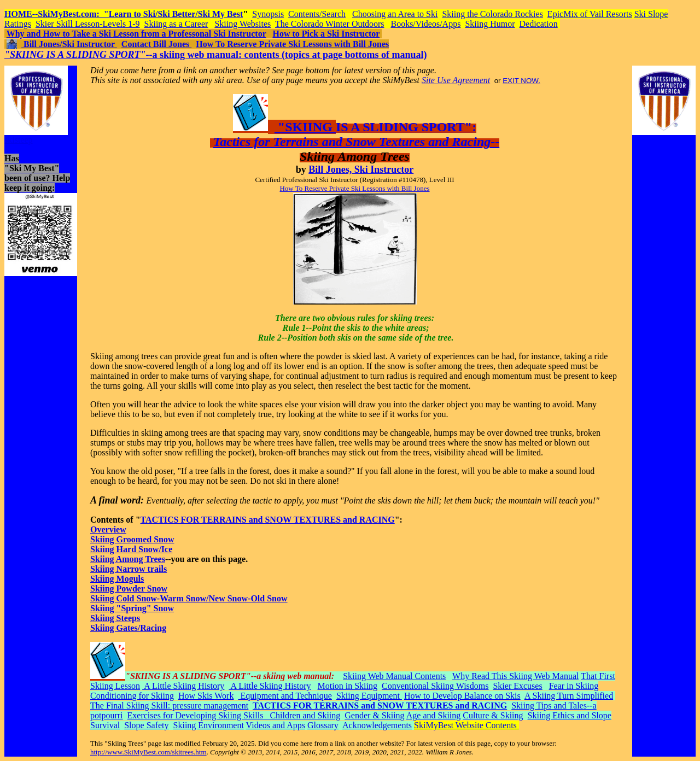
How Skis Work (206, 696)
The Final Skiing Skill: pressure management (169, 706)
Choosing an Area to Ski (395, 14)
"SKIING (305, 127)
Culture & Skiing (493, 715)
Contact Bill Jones (156, 44)
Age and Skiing (434, 715)
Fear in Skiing (574, 686)
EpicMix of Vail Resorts (590, 14)
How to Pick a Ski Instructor (326, 34)
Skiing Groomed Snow (132, 539)
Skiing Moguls (117, 579)
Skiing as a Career (176, 24)
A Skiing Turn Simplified (569, 696)
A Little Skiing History (183, 686)
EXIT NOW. (521, 81)
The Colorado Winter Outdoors (329, 24)
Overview (108, 529)
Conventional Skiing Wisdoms (435, 686)
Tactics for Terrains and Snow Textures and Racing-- (356, 142)
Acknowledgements (377, 725)
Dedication (539, 24)
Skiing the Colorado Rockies (492, 14)
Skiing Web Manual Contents (394, 676)
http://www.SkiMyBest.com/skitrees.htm (148, 752)
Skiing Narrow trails (129, 569)
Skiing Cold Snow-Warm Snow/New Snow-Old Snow (189, 598)
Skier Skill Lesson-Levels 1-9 (88, 24)
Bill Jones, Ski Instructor (361, 169)
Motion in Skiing (348, 686)
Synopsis (268, 14)
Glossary (323, 725)
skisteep (19, 140)
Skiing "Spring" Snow (132, 608)
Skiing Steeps (115, 618)
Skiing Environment (209, 725)
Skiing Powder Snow (129, 589)
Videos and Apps (276, 725)
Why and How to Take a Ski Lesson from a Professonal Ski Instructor (136, 34)
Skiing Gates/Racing (128, 628)
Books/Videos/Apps (425, 24)
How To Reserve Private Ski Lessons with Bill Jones (292, 44)
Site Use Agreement (456, 80)
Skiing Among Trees (128, 559)
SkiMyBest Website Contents (466, 725)
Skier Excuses (517, 686)
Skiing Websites (243, 24)
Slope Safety (146, 725)
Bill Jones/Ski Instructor (69, 44)
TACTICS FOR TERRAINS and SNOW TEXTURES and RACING (268, 520)
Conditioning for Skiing (132, 696)
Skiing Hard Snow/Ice (131, 549)
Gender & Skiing (374, 715)
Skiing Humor (490, 24)
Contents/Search (317, 14)
